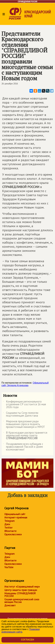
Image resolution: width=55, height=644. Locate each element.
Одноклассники (13, 534)
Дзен (7, 524)
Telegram (9, 521)
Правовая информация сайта (21, 631)
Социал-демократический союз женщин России (22, 601)
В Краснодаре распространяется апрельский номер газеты (25, 436)
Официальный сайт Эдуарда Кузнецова (25, 384)
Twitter (8, 528)
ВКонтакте (10, 531)
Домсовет (10, 605)
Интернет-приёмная (16, 518)
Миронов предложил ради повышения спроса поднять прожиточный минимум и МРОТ (24, 424)
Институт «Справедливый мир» (22, 587)
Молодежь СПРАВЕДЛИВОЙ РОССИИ (20, 595)
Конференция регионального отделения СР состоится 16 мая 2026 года (24, 404)
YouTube (9, 567)
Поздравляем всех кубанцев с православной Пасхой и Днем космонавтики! (23, 447)
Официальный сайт (15, 514)
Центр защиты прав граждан (21, 590)
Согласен (27, 640)
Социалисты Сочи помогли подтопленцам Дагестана (21, 414)
